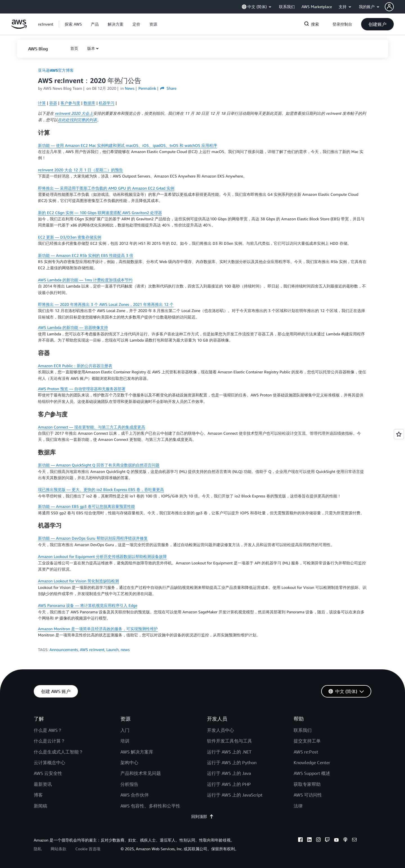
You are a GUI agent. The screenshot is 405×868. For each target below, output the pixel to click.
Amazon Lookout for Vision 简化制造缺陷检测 (78, 581)
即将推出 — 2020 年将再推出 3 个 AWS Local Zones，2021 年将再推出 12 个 (106, 304)
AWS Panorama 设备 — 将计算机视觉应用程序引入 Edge (88, 605)
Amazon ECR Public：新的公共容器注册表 (75, 366)
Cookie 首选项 (88, 849)
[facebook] (300, 840)
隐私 (38, 849)
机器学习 (107, 103)
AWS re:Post (306, 752)
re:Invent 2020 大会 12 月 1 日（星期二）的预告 (80, 170)
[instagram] (318, 840)
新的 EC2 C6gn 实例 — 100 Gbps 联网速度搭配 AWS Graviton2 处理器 (100, 213)
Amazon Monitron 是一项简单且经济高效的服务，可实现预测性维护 (98, 629)
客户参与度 (70, 103)
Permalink (147, 88)
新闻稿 (40, 806)
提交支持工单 (307, 741)
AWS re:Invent (92, 650)
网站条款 (58, 849)
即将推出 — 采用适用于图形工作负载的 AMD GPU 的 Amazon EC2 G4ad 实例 (106, 188)
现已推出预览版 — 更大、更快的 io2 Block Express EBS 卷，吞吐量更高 (101, 489)
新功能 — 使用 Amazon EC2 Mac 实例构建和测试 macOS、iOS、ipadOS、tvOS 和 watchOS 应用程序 (128, 145)
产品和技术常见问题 (141, 773)
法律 (298, 806)
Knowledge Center (312, 762)
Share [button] (168, 88)
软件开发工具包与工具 (229, 741)
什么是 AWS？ (48, 730)
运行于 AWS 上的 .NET (229, 752)
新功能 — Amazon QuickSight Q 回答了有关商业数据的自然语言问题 (99, 465)
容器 (53, 103)
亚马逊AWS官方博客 (56, 70)
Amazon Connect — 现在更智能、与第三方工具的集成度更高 (92, 427)
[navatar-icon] (389, 7)
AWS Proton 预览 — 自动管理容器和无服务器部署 (82, 389)
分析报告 (129, 784)
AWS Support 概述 (312, 773)
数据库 (89, 103)
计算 (42, 103)
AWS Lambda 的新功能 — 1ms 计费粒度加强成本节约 (85, 280)
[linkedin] (309, 840)
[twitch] (327, 840)
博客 (38, 795)
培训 (125, 741)
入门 (125, 730)
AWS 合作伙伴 (135, 795)
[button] (395, 7)
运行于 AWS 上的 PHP (229, 784)
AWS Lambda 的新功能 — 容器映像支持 (73, 327)
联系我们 (303, 730)
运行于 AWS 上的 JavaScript (235, 795)
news (125, 650)
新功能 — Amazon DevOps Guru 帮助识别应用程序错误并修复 (93, 538)
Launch (112, 650)
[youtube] (336, 840)
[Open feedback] (399, 434)
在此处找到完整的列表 (77, 120)
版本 (91, 48)
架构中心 (129, 762)
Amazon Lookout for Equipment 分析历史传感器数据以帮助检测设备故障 (102, 556)
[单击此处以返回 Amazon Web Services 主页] (19, 27)
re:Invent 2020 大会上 (74, 113)
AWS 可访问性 (308, 795)
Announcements (64, 650)
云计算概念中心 (49, 762)
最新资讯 (43, 784)
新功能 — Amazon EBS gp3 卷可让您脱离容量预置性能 (86, 506)
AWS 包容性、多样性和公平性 (150, 806)
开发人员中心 (220, 730)
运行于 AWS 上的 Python (232, 762)
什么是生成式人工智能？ (58, 752)
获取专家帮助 (307, 784)
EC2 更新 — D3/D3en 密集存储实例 (70, 237)
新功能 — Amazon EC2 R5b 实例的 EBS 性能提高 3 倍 (86, 255)
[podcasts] (345, 840)
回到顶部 (202, 816)
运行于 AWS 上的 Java (229, 773)
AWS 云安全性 (48, 773)
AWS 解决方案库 (137, 752)
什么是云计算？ (49, 741)
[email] (354, 840)
